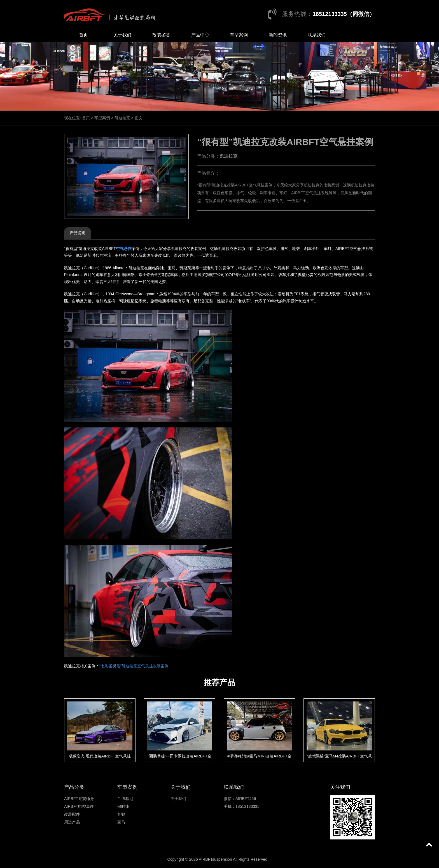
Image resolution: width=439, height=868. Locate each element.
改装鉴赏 (161, 35)
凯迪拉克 (122, 118)
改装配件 (72, 814)
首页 (83, 35)
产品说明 (78, 233)
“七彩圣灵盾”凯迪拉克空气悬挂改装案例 (134, 666)
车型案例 (239, 35)
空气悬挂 (124, 249)
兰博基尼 (125, 799)
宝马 (121, 822)
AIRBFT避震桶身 (79, 799)
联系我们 (317, 35)
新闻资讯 (278, 35)
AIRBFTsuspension (215, 859)
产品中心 (200, 35)
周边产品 (72, 822)
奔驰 (121, 814)
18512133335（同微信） (344, 14)
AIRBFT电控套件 (79, 806)
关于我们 (122, 35)
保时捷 (123, 806)
